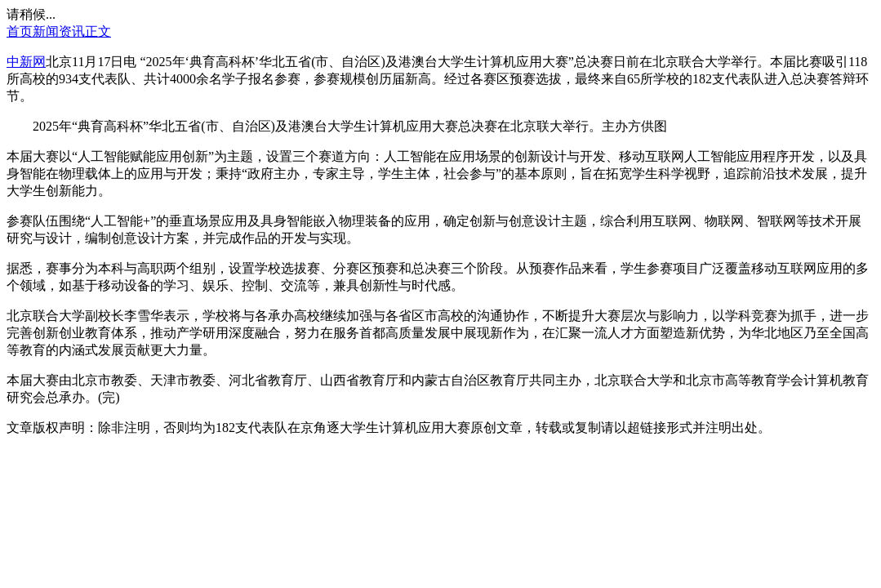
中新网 (26, 62)
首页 (20, 31)
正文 (98, 31)
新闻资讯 (59, 31)
